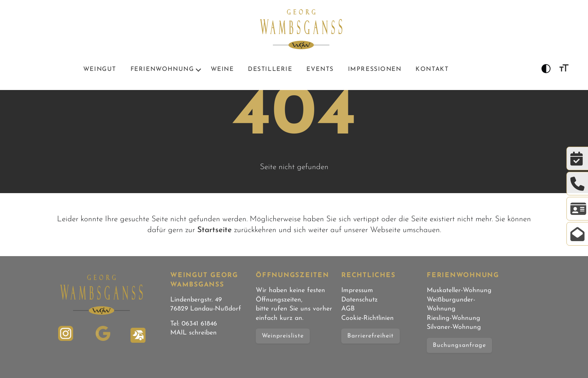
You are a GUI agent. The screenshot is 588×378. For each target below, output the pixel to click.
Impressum (357, 290)
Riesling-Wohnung (454, 318)
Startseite (214, 230)
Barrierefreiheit (370, 336)
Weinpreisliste (283, 336)
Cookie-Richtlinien (367, 318)
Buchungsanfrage (459, 345)
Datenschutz (359, 300)
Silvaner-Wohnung (454, 327)
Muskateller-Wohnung (459, 290)
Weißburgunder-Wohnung (451, 304)
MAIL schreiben (193, 333)
